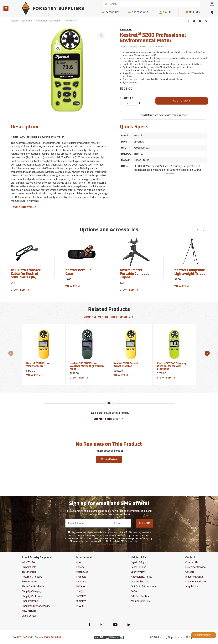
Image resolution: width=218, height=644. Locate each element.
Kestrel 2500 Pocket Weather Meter (39, 365)
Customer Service (195, 567)
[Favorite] (101, 36)
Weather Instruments (22, 21)
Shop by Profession (33, 596)
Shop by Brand (30, 601)
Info (78, 562)
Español (81, 567)
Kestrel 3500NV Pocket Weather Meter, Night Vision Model (87, 366)
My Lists (193, 12)
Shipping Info (29, 567)
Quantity (127, 98)
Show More (170, 174)
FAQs (134, 591)
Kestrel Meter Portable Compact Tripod (134, 274)
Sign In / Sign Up (140, 562)
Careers (190, 572)
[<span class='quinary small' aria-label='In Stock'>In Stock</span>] (144, 47)
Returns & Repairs (32, 577)
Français (81, 577)
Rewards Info (29, 582)
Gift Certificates (140, 596)
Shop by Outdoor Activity (36, 606)
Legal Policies (138, 567)
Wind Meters (70, 21)
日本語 (80, 591)
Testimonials (29, 572)
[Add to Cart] (182, 101)
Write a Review (109, 459)
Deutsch (81, 582)
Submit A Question (109, 419)
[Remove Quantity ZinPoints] (122, 103)
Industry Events (194, 577)
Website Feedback (196, 582)
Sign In (165, 12)
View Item (20, 290)
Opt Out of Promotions (144, 586)
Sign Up (145, 523)
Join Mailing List (140, 582)
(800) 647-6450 (52, 637)
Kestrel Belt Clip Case (78, 272)
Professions (138, 12)
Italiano (80, 586)
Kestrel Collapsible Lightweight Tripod (190, 272)
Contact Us (192, 562)
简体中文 (81, 596)
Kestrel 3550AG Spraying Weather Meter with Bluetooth (172, 366)
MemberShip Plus (141, 601)
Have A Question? (23, 208)
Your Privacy (138, 572)
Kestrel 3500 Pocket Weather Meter (126, 365)
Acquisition (192, 586)
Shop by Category (32, 591)
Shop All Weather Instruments (109, 317)
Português (82, 572)
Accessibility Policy (142, 577)
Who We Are (29, 562)
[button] (198, 230)
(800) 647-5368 (25, 637)
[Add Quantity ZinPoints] (140, 103)
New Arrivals (29, 611)
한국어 (80, 606)
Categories (111, 12)
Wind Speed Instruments (48, 21)
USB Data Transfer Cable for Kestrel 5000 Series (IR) (26, 274)
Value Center (29, 616)
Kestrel (126, 30)
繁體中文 (81, 601)
